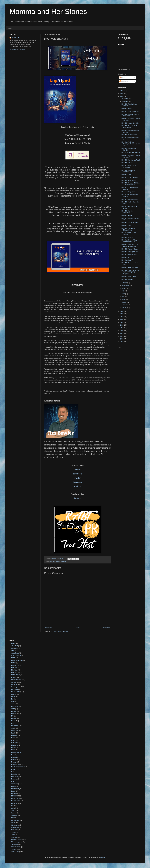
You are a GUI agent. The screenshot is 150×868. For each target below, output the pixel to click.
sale (13, 806)
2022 (122, 314)
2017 (122, 328)
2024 (122, 96)
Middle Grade (16, 765)
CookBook (15, 689)
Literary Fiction (16, 752)
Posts (122, 77)
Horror (13, 738)
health (13, 733)
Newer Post (48, 628)
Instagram (77, 482)
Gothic (13, 728)
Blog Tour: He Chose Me (129, 255)
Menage (14, 762)
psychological (16, 798)
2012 (122, 342)
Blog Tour (52, 562)
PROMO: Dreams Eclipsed (130, 267)
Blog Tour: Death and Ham (130, 199)
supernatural (15, 827)
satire (13, 808)
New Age (14, 779)
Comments (124, 81)
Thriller (14, 832)
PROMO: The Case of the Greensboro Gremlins (130, 245)
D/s (12, 699)
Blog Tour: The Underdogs (130, 177)
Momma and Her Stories (48, 11)
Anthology (14, 648)
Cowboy (14, 694)
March (124, 302)
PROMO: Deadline (127, 279)
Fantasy (14, 718)
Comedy (14, 685)
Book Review (15, 675)
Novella (14, 786)
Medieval (14, 757)
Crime (13, 697)
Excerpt (58, 562)
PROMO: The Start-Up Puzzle (131, 160)
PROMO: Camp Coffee (129, 276)
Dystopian (14, 706)
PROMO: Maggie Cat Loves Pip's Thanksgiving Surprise (130, 272)
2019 (122, 322)
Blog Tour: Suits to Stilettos (130, 111)
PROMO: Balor (126, 226)
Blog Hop (14, 668)
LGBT (13, 750)
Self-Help (14, 815)
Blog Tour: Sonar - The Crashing (129, 234)
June (124, 294)
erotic (13, 709)
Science (14, 813)
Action (13, 643)
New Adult (15, 777)
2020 (122, 320)
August (124, 288)
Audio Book (15, 653)
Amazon (77, 498)
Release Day (15, 801)
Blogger (103, 857)
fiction (13, 721)
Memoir (14, 760)
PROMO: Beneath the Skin (130, 123)
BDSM (13, 658)
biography (14, 665)
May (123, 297)
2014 (122, 336)
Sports (13, 823)
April (123, 299)
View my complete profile (17, 49)
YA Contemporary (17, 842)
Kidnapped (15, 745)
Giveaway (14, 726)
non (12, 781)
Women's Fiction (17, 840)
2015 (122, 333)
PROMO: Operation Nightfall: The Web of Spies (131, 184)
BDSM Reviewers (17, 660)
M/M (13, 755)
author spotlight (16, 655)
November (125, 102)
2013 (122, 339)
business (14, 677)
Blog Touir (14, 670)
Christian (14, 682)
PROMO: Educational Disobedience (128, 171)
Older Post (107, 628)
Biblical (14, 663)
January (125, 308)
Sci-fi (13, 810)
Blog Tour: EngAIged (128, 192)
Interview (14, 743)
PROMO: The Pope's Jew (130, 252)
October (125, 283)
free (13, 723)
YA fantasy (15, 844)
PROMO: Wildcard (127, 163)
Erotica (14, 711)
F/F (12, 716)
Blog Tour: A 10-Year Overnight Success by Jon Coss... (131, 144)
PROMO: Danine (127, 215)
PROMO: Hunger (127, 109)
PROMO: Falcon (127, 175)
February (125, 305)
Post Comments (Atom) (60, 631)
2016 (122, 331)
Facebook (77, 474)
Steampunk (15, 825)
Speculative (15, 820)
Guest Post (15, 731)
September (125, 285)
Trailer (13, 835)
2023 (122, 311)
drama (13, 704)
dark (13, 702)
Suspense (14, 830)
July (123, 291)
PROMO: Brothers (127, 237)
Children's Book (16, 680)
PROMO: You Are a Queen (130, 223)
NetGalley (14, 774)
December (125, 99)
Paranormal (15, 789)
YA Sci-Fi (14, 849)
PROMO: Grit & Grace (129, 180)
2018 (122, 325)
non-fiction (64, 562)
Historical (14, 735)
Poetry (13, 791)
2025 (122, 94)
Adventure (15, 646)
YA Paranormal (16, 847)
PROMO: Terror (126, 257)
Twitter (77, 478)
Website (77, 470)
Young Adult (15, 852)
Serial (13, 818)
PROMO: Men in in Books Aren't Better (130, 127)
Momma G (15, 38)
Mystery (14, 769)
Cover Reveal (16, 692)
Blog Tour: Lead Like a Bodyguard (129, 166)
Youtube (77, 486)
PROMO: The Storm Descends (128, 212)
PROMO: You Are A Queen (130, 249)
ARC (13, 651)
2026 (122, 91)
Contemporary (16, 687)
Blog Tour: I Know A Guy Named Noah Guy (129, 241)
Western (14, 837)
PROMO (14, 796)
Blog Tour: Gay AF (127, 260)
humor (13, 740)
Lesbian (14, 748)
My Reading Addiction (18, 767)
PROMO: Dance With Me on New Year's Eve (130, 115)
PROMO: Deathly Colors (129, 135)
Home (10, 28)
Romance (14, 803)
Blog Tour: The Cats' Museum (131, 153)
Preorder (14, 794)
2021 (122, 317)
